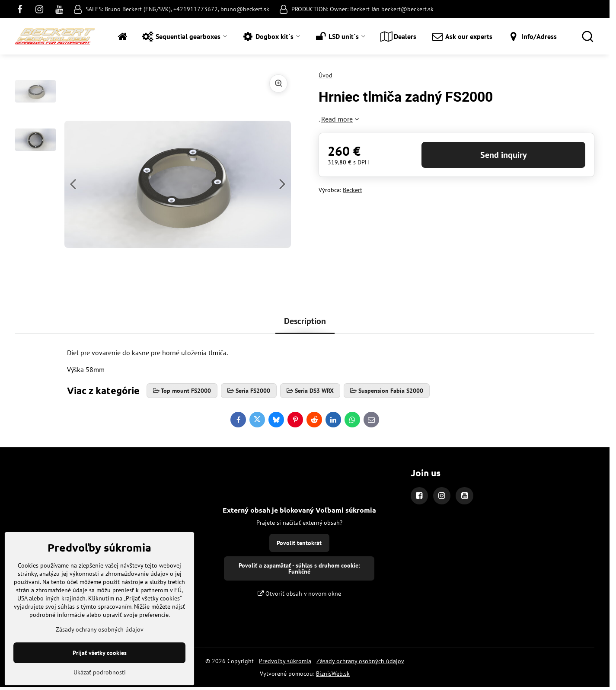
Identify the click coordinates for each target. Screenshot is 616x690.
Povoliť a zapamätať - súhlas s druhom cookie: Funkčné (299, 568)
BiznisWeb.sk (333, 674)
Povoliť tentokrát (299, 543)
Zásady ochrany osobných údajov (360, 661)
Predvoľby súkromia (285, 661)
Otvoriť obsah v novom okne (299, 594)
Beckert (353, 190)
